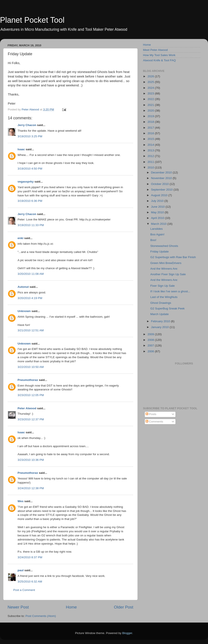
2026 (151, 76)
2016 (151, 133)
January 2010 (160, 327)
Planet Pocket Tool (32, 20)
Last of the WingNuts (164, 297)
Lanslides (157, 229)
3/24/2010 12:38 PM (31, 488)
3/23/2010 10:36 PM (31, 460)
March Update (160, 314)
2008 (151, 340)
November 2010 (162, 178)
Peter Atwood (27, 408)
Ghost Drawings (161, 303)
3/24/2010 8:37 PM (30, 557)
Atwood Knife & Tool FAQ (159, 60)
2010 (151, 167)
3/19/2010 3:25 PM (30, 136)
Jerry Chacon (27, 125)
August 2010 (160, 195)
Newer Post (18, 607)
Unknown (24, 311)
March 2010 (159, 224)
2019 (151, 116)
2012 (151, 156)
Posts (151, 414)
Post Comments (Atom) (41, 616)
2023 (151, 93)
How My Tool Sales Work (159, 55)
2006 (151, 351)
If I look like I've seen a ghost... (170, 291)
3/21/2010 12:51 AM (31, 330)
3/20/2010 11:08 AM (31, 274)
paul (21, 570)
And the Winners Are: (164, 269)
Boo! (153, 240)
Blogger (127, 633)
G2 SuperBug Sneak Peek (167, 308)
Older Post (124, 607)
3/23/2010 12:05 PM (31, 395)
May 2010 (158, 212)
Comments (154, 422)
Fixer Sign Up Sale (163, 286)
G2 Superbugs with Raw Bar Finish (173, 257)
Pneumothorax (28, 380)
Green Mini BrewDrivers (166, 263)
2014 (151, 145)
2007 (151, 345)
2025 (151, 82)
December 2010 (162, 172)
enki (20, 238)
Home (71, 607)
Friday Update (160, 252)
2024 (151, 88)
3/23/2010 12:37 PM (31, 419)
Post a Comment (24, 590)
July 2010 (158, 201)
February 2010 (161, 321)
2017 (151, 128)
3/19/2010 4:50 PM (30, 169)
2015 (151, 139)
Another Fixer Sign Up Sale (168, 274)
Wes (21, 501)
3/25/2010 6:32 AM (30, 582)
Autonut (23, 287)
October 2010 (160, 184)
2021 (151, 105)
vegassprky (26, 182)
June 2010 (158, 207)
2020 (151, 111)
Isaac (21, 149)
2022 (151, 99)
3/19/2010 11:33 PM (31, 225)
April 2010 (158, 218)
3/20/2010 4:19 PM (30, 298)
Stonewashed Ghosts (164, 246)
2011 (151, 162)
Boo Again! (157, 234)
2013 (151, 150)
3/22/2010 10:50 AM (31, 367)
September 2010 (162, 190)
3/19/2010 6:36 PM (30, 201)
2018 (151, 122)
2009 (151, 334)
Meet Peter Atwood (155, 50)
